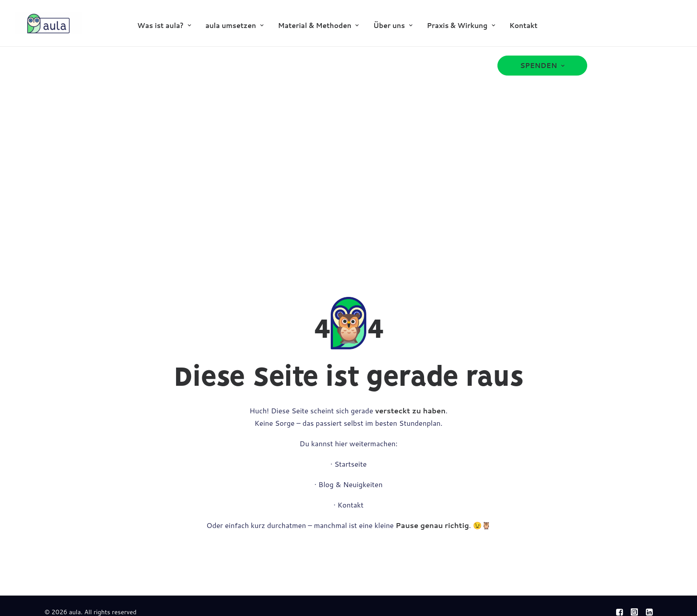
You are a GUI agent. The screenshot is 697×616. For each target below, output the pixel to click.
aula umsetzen (234, 26)
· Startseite (348, 464)
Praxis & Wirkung (461, 26)
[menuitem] (164, 25)
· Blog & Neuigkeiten (348, 484)
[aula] (48, 23)
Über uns (393, 26)
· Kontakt (348, 505)
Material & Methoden (318, 26)
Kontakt (523, 26)
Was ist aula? (164, 26)
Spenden (542, 66)
